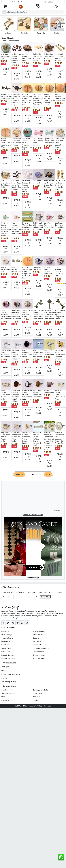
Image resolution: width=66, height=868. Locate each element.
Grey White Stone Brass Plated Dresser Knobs (5, 437)
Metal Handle (32, 592)
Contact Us (5, 700)
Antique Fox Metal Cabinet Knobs (49, 56)
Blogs (3, 670)
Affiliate (4, 678)
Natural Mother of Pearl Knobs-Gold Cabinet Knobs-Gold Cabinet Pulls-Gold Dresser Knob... (49, 441)
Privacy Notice (38, 693)
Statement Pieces (40, 645)
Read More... (45, 597)
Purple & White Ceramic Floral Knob (48, 271)
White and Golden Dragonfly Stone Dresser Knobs (26, 438)
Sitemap (36, 700)
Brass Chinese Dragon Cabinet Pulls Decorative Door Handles (38, 315)
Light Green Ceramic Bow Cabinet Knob (49, 141)
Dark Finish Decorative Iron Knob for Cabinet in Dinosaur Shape (16, 100)
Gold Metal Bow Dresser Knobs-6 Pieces (38, 57)
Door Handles (6, 645)
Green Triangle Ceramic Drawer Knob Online (60, 272)
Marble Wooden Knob (49, 392)
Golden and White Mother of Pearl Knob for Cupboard (38, 226)
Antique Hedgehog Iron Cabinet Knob (27, 57)
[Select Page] (29, 474)
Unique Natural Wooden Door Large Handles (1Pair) (6, 143)
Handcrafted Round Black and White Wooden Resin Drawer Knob (17, 185)
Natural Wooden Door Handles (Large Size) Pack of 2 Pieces (27, 273)
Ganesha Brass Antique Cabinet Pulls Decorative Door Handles (49, 315)
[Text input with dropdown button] (35, 12)
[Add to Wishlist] (9, 48)
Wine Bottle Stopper (55, 592)
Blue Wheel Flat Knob (37, 182)
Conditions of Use (8, 690)
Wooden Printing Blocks (10, 658)
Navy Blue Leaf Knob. (37, 268)
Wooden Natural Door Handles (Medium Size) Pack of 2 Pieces (49, 100)
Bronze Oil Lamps (39, 655)
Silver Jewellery (39, 635)
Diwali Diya (5, 631)
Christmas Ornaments (41, 648)
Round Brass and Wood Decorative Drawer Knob (38, 394)
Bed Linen (42, 592)
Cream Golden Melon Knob (6, 269)
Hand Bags (37, 641)
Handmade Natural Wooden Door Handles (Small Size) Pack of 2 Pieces (38, 101)
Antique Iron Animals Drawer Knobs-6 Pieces (16, 58)
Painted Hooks (8, 597)
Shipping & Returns (8, 693)
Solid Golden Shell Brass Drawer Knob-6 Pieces (17, 142)
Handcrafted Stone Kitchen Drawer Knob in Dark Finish (27, 395)
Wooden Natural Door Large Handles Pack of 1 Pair (60, 98)
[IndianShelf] (17, 2)
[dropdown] (4, 12)
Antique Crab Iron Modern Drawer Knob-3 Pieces (49, 184)
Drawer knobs (33, 597)
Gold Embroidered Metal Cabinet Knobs (6, 184)
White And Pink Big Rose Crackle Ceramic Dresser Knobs (27, 186)
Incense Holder (21, 597)
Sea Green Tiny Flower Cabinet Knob (60, 225)
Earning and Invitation (41, 690)
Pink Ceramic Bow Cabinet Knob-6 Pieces (38, 142)
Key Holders (6, 641)
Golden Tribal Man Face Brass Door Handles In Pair (60, 185)
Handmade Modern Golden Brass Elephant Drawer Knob (60, 355)
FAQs (3, 697)
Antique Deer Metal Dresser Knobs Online (6, 96)
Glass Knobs (6, 652)
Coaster (36, 638)
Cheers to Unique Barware (33, 515)
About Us (36, 697)
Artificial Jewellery (40, 631)
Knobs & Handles (8, 655)
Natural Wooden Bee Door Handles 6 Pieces (27, 226)
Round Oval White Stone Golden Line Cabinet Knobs (16, 437)
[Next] (48, 474)
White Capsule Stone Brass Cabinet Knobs (5, 395)
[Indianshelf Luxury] (49, 2)
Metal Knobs (20, 592)
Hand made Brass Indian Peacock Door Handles (60, 57)
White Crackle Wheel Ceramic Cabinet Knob (28, 314)
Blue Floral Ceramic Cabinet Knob (49, 353)
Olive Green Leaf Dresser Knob (5, 56)
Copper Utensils (7, 638)
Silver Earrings (7, 635)
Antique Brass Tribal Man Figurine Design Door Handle (60, 315)
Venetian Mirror (7, 648)
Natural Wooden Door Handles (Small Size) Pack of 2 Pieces (27, 100)
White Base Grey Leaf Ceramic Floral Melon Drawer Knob (16, 315)
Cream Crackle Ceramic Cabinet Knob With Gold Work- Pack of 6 (17, 229)
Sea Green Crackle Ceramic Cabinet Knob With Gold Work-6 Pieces (6, 229)
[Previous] (20, 474)
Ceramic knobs (38, 652)
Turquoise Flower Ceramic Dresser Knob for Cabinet (16, 355)
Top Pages (5, 667)
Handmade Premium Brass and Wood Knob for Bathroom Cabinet (17, 396)
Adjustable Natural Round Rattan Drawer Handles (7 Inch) (37, 439)
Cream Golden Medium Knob (16, 269)
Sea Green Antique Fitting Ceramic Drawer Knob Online (27, 144)
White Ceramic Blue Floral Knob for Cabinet (38, 354)
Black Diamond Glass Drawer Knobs (27, 354)
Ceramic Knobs (8, 592)
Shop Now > (58, 510)
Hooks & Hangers (39, 658)
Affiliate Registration (9, 682)
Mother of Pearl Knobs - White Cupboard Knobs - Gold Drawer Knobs (60, 438)
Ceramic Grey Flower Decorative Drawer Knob (6, 354)
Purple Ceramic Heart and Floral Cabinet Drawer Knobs (6, 315)
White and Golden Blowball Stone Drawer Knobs (60, 395)
